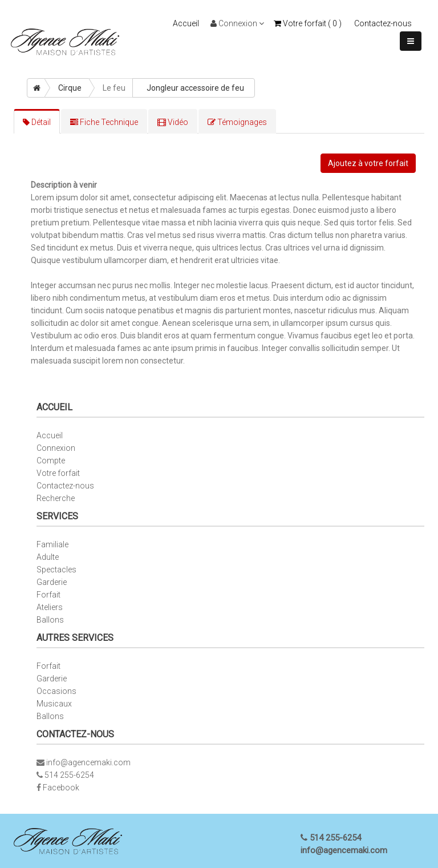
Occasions (56, 691)
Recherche (56, 498)
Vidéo (173, 122)
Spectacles (56, 570)
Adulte (48, 557)
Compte (51, 461)
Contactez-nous (383, 23)
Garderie (52, 582)
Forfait (48, 595)
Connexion (237, 23)
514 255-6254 (69, 775)
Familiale (52, 544)
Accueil (186, 23)
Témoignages (237, 122)
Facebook (61, 788)
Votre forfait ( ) (308, 23)
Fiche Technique (104, 122)
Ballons (50, 620)
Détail (37, 122)
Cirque (70, 88)
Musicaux (54, 704)
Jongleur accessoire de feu (195, 88)
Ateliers (50, 607)
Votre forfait (58, 473)
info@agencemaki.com (88, 762)
